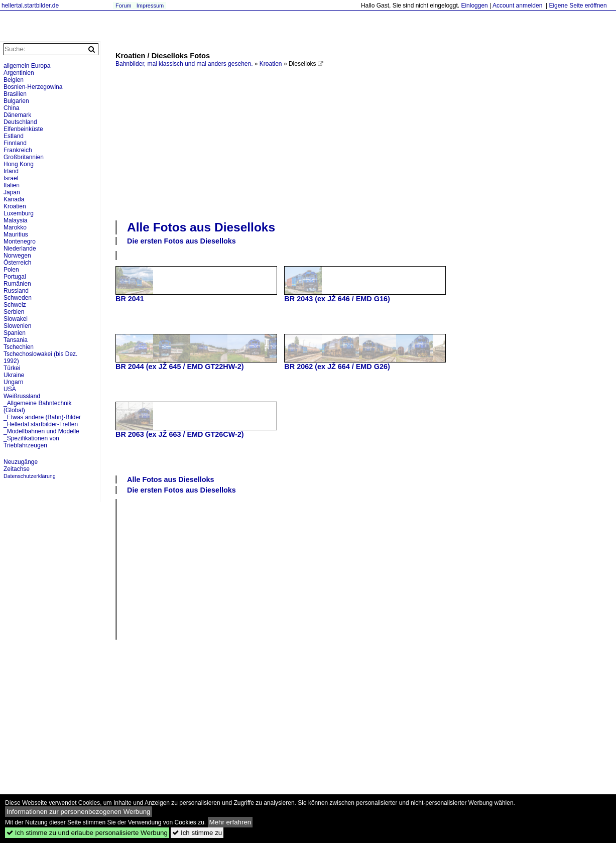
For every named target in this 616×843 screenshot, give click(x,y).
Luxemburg (19, 213)
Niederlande (20, 249)
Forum (124, 6)
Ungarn (13, 382)
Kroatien (271, 64)
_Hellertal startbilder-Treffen (41, 424)
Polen (11, 270)
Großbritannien (24, 157)
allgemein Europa (27, 66)
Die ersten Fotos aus (181, 241)
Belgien (14, 80)
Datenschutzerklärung (30, 476)
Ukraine (14, 375)
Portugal (15, 277)
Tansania (16, 340)
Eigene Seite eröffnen (578, 6)
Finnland (15, 143)
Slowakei (16, 319)
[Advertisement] (366, 143)
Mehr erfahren (230, 822)
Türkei (12, 368)
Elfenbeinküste (23, 129)
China (11, 108)
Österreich (17, 263)
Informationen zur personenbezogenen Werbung (79, 812)
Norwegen (17, 256)
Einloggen (474, 6)
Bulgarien (16, 101)
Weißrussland (22, 396)
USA (10, 389)
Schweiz (15, 305)
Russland (16, 291)
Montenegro (20, 242)
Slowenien (17, 326)
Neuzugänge (21, 462)
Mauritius (16, 234)
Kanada (14, 199)
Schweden (18, 298)
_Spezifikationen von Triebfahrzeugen (31, 442)
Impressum (150, 6)
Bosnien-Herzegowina (33, 87)
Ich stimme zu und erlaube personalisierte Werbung (87, 833)
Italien (12, 185)
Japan (12, 192)
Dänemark (17, 115)
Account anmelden (517, 6)
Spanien (15, 333)
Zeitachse (17, 469)
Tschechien (19, 347)
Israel (11, 178)
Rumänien (17, 284)
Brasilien (15, 94)
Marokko (15, 227)
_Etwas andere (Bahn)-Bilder (42, 417)
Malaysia (15, 220)
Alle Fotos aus (201, 227)
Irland (11, 171)
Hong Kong (19, 164)
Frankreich (18, 150)
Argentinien (19, 73)
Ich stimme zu (197, 833)
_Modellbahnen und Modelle (41, 431)
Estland (14, 136)
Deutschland (20, 122)
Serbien (14, 312)
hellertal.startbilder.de (30, 6)
